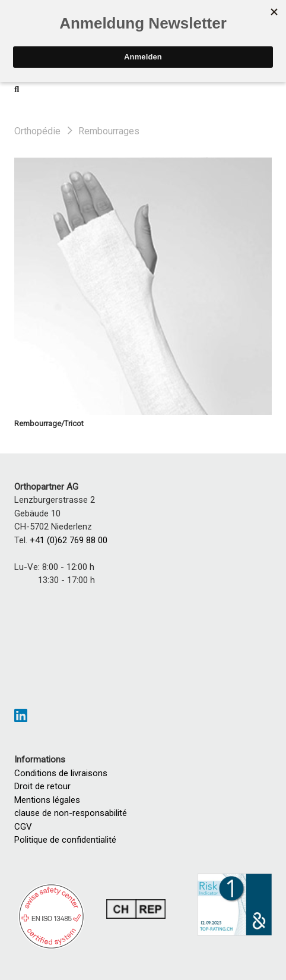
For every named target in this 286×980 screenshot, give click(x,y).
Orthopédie (37, 131)
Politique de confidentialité (65, 840)
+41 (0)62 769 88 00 (69, 540)
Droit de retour (42, 786)
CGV (23, 827)
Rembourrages (109, 131)
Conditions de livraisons (61, 773)
